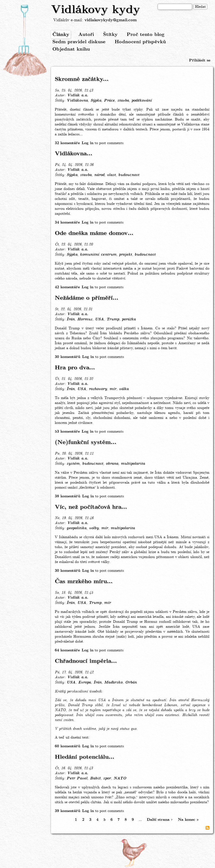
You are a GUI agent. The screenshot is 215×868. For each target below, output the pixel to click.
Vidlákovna (77, 101)
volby (94, 528)
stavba (123, 101)
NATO (120, 778)
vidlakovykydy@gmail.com (111, 20)
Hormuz (85, 319)
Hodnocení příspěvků (140, 42)
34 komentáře (67, 222)
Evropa (84, 683)
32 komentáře (67, 143)
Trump (113, 319)
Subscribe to (207, 828)
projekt (125, 255)
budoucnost (129, 175)
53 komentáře (67, 432)
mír (113, 389)
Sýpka (96, 101)
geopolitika (76, 528)
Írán (71, 319)
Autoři (86, 35)
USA (99, 319)
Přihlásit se (200, 60)
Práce (109, 101)
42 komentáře (67, 287)
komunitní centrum (98, 255)
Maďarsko (113, 683)
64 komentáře (67, 650)
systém (73, 464)
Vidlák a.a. (78, 95)
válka (124, 389)
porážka (129, 319)
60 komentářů (67, 746)
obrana (112, 464)
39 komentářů (67, 811)
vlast (111, 175)
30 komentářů (67, 357)
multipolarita (133, 464)
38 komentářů (67, 496)
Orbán (131, 683)
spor (107, 778)
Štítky (110, 35)
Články (61, 35)
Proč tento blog (146, 35)
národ (99, 175)
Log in (88, 143)
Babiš (95, 778)
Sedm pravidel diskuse (79, 42)
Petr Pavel (77, 778)
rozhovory (98, 389)
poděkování (142, 101)
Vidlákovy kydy (95, 10)
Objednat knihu (71, 49)
